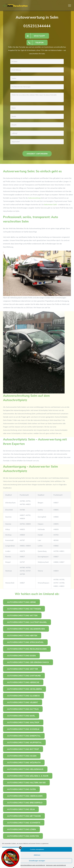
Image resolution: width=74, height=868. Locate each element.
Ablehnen (37, 855)
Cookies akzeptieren (37, 849)
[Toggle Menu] (70, 5)
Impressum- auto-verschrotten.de (56, 865)
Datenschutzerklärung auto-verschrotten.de (32, 865)
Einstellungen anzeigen (37, 861)
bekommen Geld (50, 204)
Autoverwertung (34, 198)
